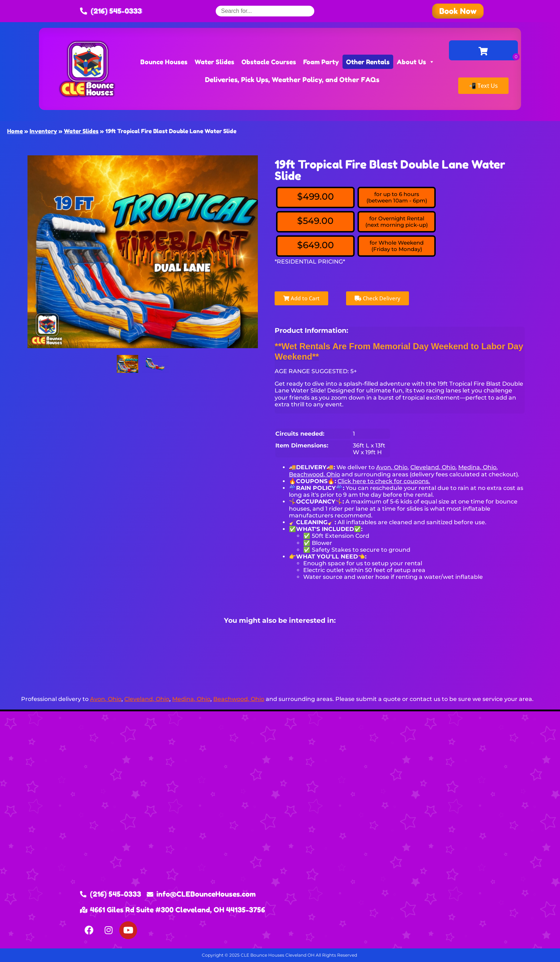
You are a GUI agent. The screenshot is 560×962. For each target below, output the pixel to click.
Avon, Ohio (392, 467)
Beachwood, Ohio (314, 474)
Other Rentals (368, 62)
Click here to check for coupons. (384, 481)
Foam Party (321, 62)
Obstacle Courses (269, 62)
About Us (416, 62)
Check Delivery (377, 298)
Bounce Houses (164, 62)
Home (15, 131)
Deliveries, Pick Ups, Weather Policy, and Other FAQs (292, 79)
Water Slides (214, 62)
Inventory (43, 131)
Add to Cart (301, 298)
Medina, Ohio (477, 467)
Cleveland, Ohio (433, 467)
